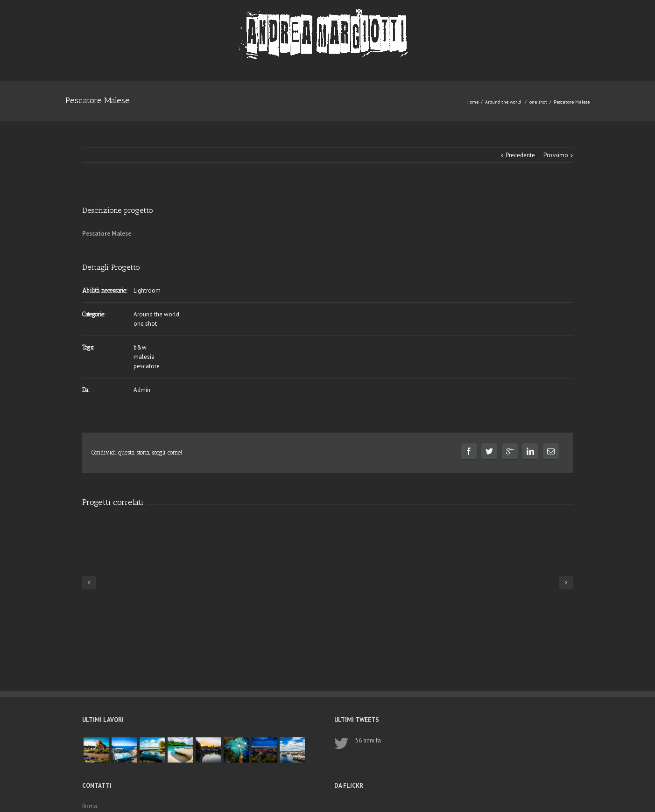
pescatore (147, 366)
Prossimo (556, 155)
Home (472, 102)
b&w (140, 347)
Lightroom (147, 290)
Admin (142, 390)
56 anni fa (368, 740)
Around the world (503, 102)
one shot (538, 102)
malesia (144, 357)
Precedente (520, 155)
